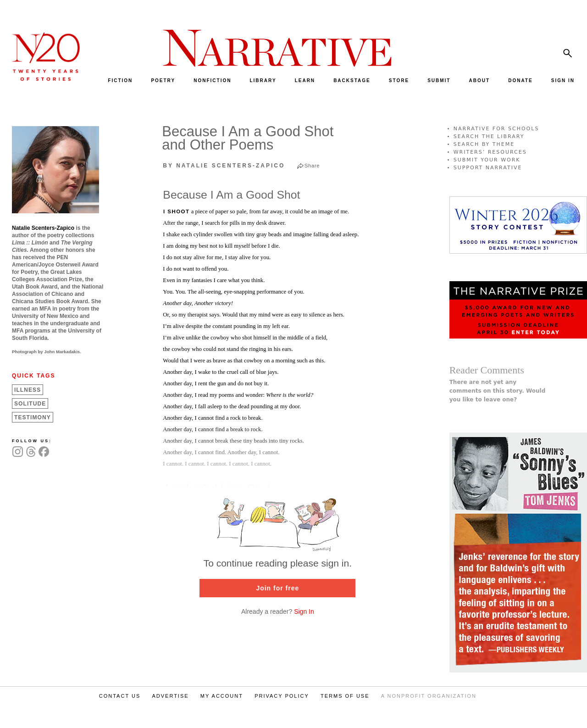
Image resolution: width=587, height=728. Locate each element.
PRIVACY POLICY (282, 696)
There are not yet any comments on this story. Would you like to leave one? (498, 391)
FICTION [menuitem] (120, 81)
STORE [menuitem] (399, 81)
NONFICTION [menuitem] (212, 81)
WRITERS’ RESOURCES (490, 152)
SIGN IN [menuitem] (563, 81)
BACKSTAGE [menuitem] (352, 81)
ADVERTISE (170, 696)
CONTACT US (120, 696)
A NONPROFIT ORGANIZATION (429, 696)
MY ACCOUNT (222, 696)
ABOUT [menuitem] (480, 81)
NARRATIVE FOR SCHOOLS (496, 129)
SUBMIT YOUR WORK (487, 160)
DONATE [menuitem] (520, 81)
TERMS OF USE (345, 696)
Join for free (277, 588)
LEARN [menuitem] (305, 81)
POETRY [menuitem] (163, 81)
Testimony (33, 417)
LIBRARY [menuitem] (263, 81)
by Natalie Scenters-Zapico (224, 166)
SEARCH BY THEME (484, 144)
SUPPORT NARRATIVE (488, 168)
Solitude (30, 404)
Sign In (304, 611)
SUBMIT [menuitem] (439, 81)
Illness (28, 390)
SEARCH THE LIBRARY (489, 136)
